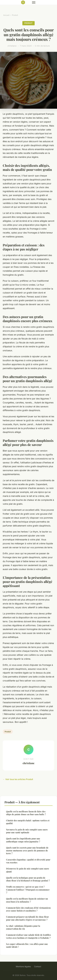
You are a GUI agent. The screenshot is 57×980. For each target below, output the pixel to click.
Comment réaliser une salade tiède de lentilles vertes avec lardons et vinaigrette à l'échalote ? (28, 936)
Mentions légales (23, 966)
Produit (15, 15)
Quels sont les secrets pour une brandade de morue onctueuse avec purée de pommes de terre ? (27, 851)
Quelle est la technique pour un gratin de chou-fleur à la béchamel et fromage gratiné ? (28, 879)
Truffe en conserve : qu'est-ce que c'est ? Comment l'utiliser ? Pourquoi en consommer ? (28, 890)
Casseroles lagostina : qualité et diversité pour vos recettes (28, 861)
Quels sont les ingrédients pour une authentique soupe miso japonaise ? (23, 840)
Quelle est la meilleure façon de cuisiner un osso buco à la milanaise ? (27, 900)
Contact (38, 966)
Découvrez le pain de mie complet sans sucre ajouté (28, 870)
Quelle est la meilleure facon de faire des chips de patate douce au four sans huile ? (26, 813)
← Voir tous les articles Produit (18, 779)
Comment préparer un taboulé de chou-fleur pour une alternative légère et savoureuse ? (27, 918)
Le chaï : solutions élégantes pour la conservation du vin (23, 927)
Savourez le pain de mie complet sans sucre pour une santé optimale (27, 831)
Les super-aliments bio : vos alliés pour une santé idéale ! (27, 945)
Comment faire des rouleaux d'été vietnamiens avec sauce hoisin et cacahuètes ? (28, 909)
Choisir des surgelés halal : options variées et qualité (28, 822)
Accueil (6, 15)
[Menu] (34, 2)
